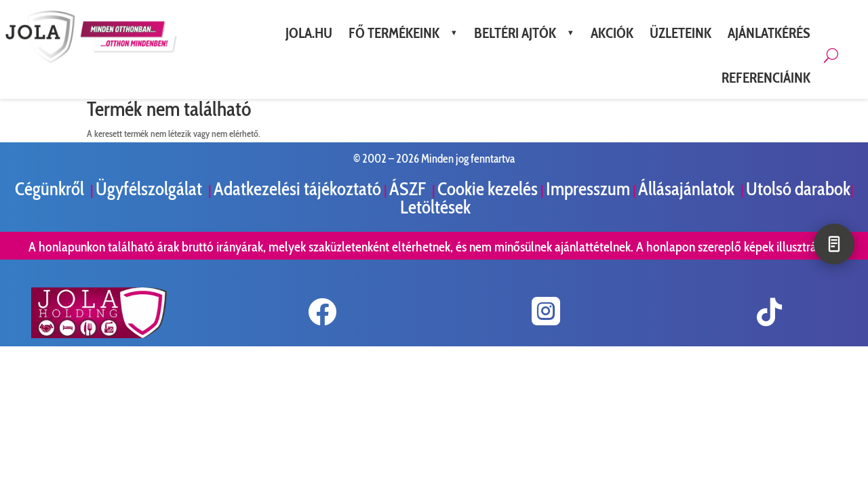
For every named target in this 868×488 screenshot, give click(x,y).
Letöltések (435, 207)
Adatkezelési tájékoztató (297, 189)
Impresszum (588, 189)
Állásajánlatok (688, 189)
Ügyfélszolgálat (151, 189)
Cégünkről (51, 189)
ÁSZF (409, 189)
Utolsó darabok (798, 189)
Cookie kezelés (488, 189)
